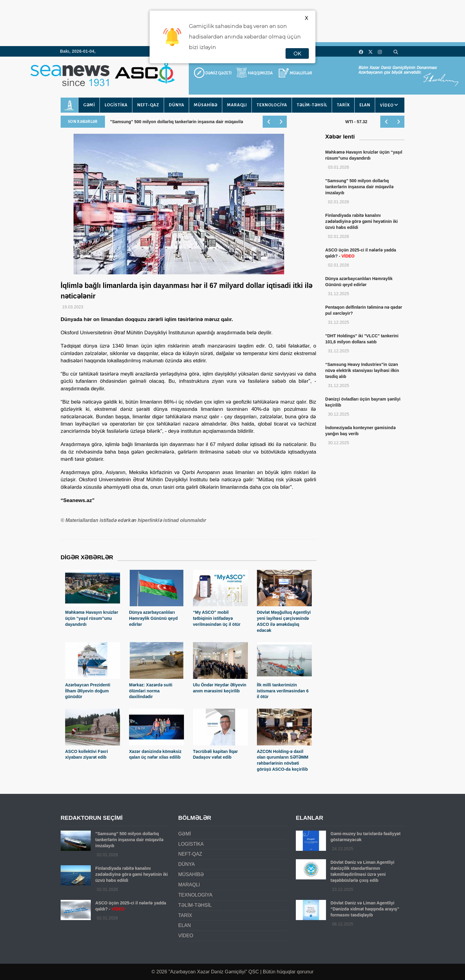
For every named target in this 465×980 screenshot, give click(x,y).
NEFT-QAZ (148, 105)
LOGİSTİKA (116, 105)
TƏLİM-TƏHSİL (312, 105)
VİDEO (387, 105)
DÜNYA (177, 105)
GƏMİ (89, 105)
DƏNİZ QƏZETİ (218, 73)
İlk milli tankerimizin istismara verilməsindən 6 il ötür (283, 691)
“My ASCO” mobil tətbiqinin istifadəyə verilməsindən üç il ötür (217, 618)
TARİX (343, 105)
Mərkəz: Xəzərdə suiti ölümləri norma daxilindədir (151, 691)
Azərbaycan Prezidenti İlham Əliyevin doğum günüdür (88, 691)
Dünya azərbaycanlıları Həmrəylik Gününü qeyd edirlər (153, 618)
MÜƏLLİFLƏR (301, 73)
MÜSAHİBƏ (206, 105)
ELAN (365, 105)
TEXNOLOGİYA (272, 105)
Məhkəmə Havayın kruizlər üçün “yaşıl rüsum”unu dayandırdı (92, 618)
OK (297, 54)
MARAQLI (237, 105)
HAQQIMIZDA (260, 73)
